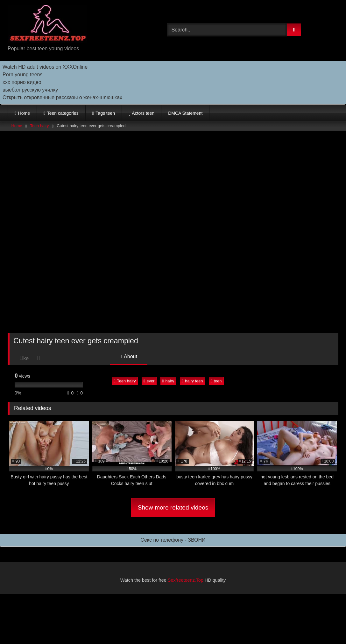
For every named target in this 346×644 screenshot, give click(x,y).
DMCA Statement (185, 113)
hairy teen (193, 381)
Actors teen (143, 113)
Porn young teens (22, 75)
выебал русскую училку (30, 90)
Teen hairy (39, 126)
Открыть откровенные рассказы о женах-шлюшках (62, 97)
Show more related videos (173, 507)
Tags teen (105, 113)
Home (24, 113)
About (129, 356)
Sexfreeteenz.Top (186, 580)
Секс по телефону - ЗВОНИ (173, 540)
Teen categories (63, 113)
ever (149, 381)
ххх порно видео (22, 82)
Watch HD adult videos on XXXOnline (45, 67)
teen (216, 381)
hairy (168, 381)
